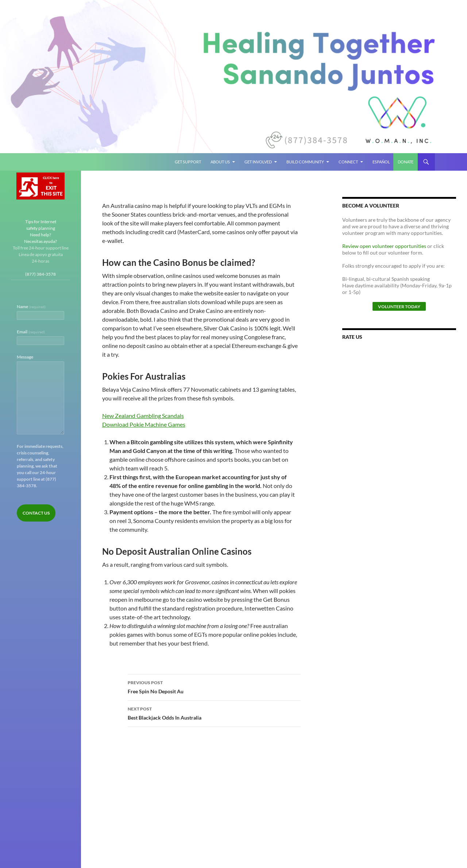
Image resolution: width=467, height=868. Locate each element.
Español (381, 162)
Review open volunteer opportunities (384, 246)
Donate (406, 162)
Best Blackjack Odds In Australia (214, 713)
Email (31, 332)
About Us (220, 162)
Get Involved (258, 162)
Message (25, 357)
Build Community (305, 162)
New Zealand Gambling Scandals (143, 416)
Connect (348, 162)
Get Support (188, 162)
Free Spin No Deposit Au (214, 686)
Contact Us (36, 513)
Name (31, 307)
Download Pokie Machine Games (144, 424)
